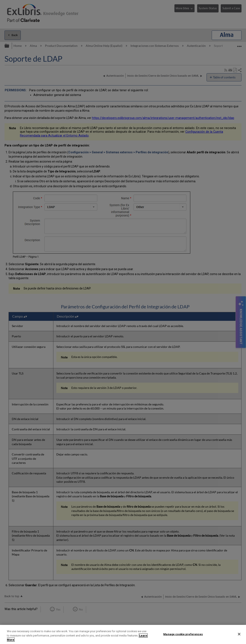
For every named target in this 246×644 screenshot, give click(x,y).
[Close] (239, 634)
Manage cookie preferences (183, 634)
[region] (123, 634)
